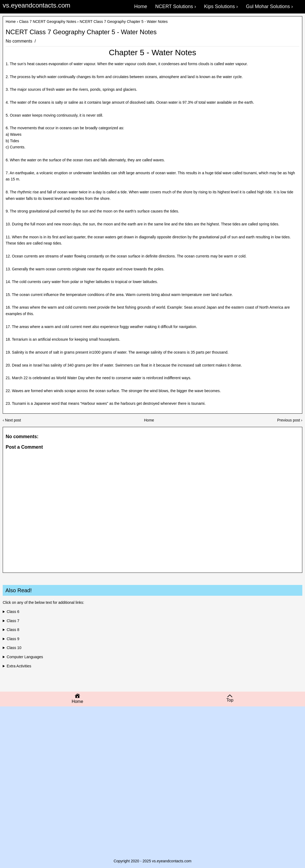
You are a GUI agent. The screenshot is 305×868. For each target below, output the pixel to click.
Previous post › (290, 420)
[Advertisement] (152, 752)
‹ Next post (12, 420)
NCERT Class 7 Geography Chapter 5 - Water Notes (81, 32)
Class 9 (13, 639)
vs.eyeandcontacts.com (37, 5)
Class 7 (13, 621)
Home (11, 22)
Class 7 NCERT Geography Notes (48, 22)
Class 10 (14, 648)
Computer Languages (25, 657)
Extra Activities (19, 666)
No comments (20, 41)
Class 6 (13, 612)
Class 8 (13, 630)
